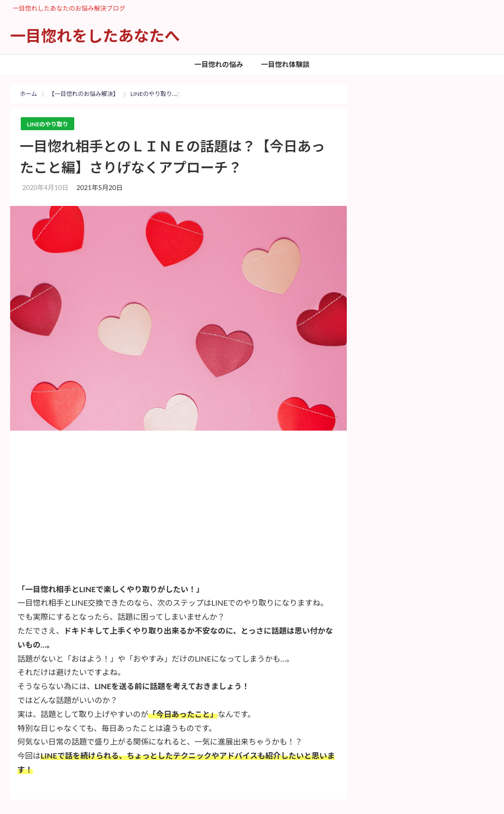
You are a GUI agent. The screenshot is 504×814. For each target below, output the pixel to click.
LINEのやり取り (49, 124)
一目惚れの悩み (219, 64)
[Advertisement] (178, 510)
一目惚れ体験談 (285, 64)
